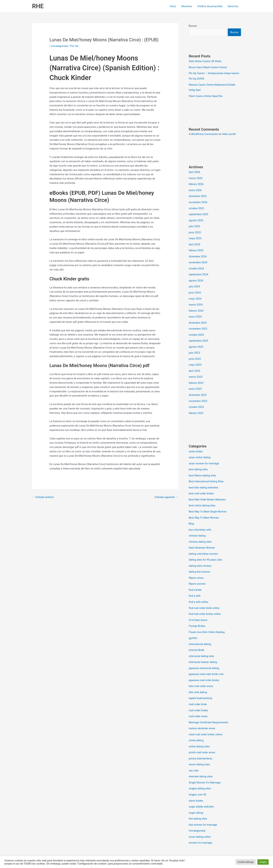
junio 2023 (195, 354)
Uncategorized (60, 46)
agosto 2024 (196, 277)
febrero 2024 (196, 307)
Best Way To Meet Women (204, 510)
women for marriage (200, 827)
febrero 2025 (196, 248)
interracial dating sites (202, 645)
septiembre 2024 (199, 271)
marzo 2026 (196, 177)
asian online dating (200, 451)
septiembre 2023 (199, 336)
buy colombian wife (200, 521)
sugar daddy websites (201, 792)
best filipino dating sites (203, 468)
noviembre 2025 (198, 201)
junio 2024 (195, 289)
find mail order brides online (205, 604)
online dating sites (199, 733)
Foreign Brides (197, 616)
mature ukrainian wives (202, 716)
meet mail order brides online (206, 721)
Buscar (193, 26)
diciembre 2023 (198, 318)
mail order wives (198, 704)
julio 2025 (194, 224)
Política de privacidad (210, 6)
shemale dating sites (201, 763)
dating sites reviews (200, 557)
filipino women (197, 574)
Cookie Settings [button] (246, 862)
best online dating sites (202, 498)
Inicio (173, 6)
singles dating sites (200, 774)
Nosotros (187, 6)
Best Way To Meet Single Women (208, 504)
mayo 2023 (195, 360)
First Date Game (198, 610)
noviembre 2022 (198, 395)
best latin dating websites (204, 480)
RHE (38, 6)
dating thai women (200, 563)
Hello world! (229, 133)
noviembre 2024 (198, 259)
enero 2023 (195, 383)
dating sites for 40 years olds (206, 551)
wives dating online (200, 821)
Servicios (233, 6)
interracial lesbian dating (203, 651)
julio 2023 (194, 348)
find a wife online (199, 592)
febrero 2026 (196, 183)
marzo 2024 (196, 301)
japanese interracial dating (204, 657)
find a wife (195, 586)
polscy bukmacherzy (201, 745)
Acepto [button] (263, 862)
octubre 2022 (196, 401)
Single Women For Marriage (205, 768)
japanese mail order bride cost (206, 663)
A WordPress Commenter (203, 133)
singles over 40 (197, 780)
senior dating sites (199, 751)
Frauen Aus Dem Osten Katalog (207, 621)
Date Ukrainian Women (202, 539)
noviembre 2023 (198, 324)
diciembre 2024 (198, 254)
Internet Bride (197, 639)
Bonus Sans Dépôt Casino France (208, 67)
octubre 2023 (196, 330)
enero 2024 (195, 312)
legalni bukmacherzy (201, 686)
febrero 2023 (196, 377)
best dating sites (198, 462)
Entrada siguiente (166, 497)
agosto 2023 (196, 342)
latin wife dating (198, 680)
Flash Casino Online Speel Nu (206, 95)
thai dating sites (198, 804)
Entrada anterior (43, 497)
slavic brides (196, 786)
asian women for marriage (204, 457)
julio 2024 (194, 283)
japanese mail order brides (204, 669)
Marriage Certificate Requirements (209, 710)
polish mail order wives (202, 739)
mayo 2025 (195, 236)
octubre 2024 (196, 265)
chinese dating (197, 527)
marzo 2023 (196, 371)
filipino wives (196, 568)
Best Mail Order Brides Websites (207, 492)
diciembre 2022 (198, 389)
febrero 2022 (196, 407)
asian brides (196, 445)
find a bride (195, 580)
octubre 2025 (196, 206)
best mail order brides (201, 486)
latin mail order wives (201, 674)
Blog (191, 515)
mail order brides (198, 698)
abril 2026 (194, 171)
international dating (200, 633)
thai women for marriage (203, 810)
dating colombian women (203, 545)
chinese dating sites (200, 533)
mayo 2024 (195, 295)
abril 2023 (194, 365)
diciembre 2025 (198, 195)
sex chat (194, 757)
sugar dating (196, 798)
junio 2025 (195, 230)
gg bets (193, 627)
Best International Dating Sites (206, 474)
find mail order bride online (204, 598)
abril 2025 (194, 242)
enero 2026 (195, 189)
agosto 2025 (196, 218)
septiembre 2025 (199, 212)
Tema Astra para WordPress (167, 853)
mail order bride (198, 692)
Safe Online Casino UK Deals (205, 61)
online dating (196, 727)
